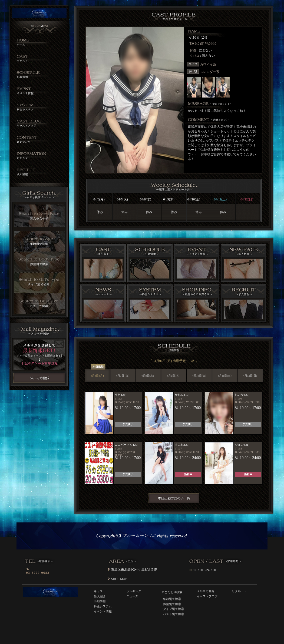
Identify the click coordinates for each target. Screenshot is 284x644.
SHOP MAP (119, 579)
